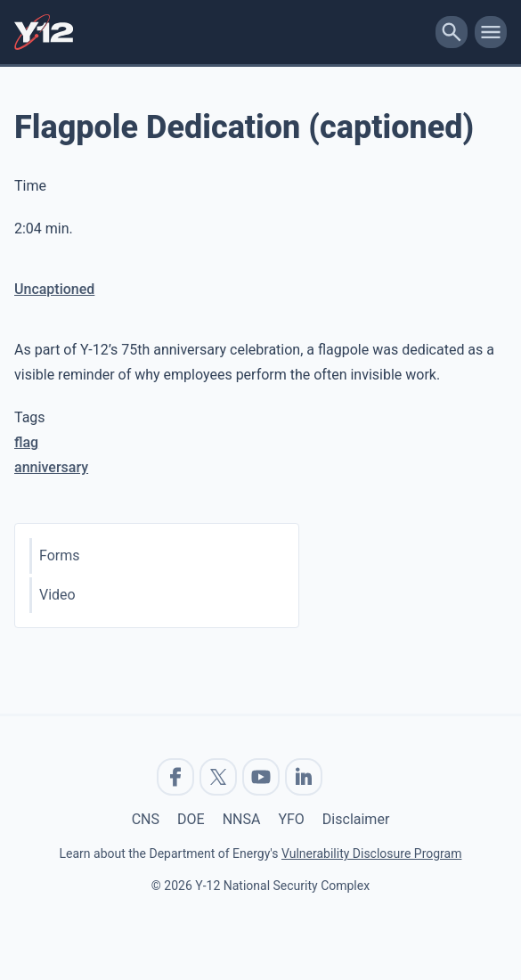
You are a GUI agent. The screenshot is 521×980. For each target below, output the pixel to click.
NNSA (242, 819)
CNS (146, 819)
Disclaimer (356, 819)
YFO (291, 819)
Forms (60, 555)
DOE (191, 819)
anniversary (51, 467)
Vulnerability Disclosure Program (371, 853)
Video (57, 595)
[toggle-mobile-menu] (491, 32)
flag (26, 442)
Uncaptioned (54, 289)
